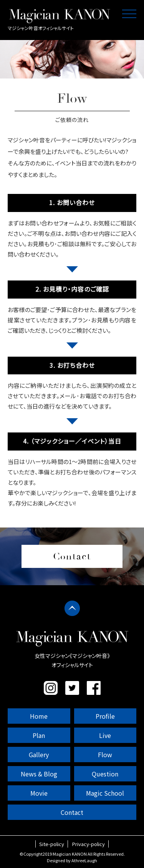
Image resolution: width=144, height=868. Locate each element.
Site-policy (52, 844)
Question (105, 774)
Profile (105, 716)
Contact (72, 812)
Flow (105, 754)
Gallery (39, 754)
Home (39, 716)
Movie (39, 793)
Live (105, 735)
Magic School (105, 793)
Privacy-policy (89, 844)
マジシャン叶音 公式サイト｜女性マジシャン (60, 16)
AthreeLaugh (84, 860)
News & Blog (39, 774)
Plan (39, 735)
